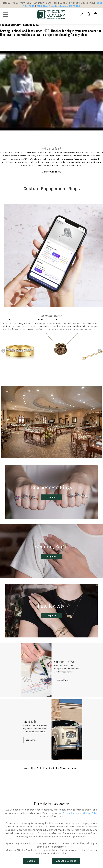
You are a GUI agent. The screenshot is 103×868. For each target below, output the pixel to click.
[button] (89, 14)
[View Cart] (96, 14)
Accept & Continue (66, 861)
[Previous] (3, 351)
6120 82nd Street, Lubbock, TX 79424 (58, 6)
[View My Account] (82, 14)
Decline (31, 861)
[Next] (100, 351)
